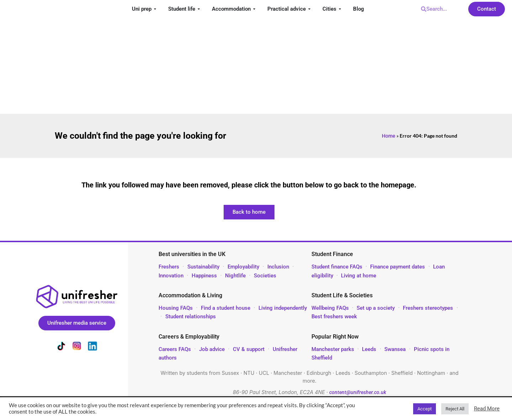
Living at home (359, 276)
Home (389, 136)
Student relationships (191, 317)
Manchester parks (333, 349)
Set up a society (376, 308)
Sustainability (203, 267)
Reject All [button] (455, 409)
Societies (265, 276)
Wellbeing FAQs (330, 308)
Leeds (369, 349)
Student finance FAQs (337, 267)
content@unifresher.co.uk (358, 392)
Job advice (212, 349)
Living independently (283, 308)
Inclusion (278, 267)
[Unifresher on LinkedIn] (92, 347)
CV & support (249, 349)
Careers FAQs (175, 349)
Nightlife (235, 276)
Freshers (169, 267)
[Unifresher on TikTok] (61, 347)
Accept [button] (425, 409)
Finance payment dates (398, 267)
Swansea (396, 349)
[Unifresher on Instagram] (77, 347)
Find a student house (226, 308)
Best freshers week (334, 317)
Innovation (171, 276)
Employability (243, 267)
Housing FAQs (176, 308)
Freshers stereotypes (428, 308)
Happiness (204, 276)
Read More (487, 409)
